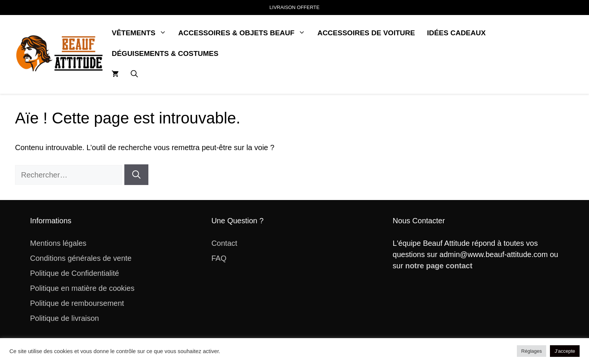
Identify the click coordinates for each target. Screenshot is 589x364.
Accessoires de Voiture (366, 33)
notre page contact (439, 266)
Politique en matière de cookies (82, 288)
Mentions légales (58, 243)
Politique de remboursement (77, 303)
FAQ (219, 258)
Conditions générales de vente (81, 258)
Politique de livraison (64, 318)
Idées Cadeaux (456, 33)
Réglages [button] (532, 351)
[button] (134, 74)
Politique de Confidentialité (75, 273)
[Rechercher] (136, 175)
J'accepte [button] (565, 351)
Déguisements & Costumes (165, 53)
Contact (224, 243)
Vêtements (142, 33)
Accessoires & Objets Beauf (245, 33)
